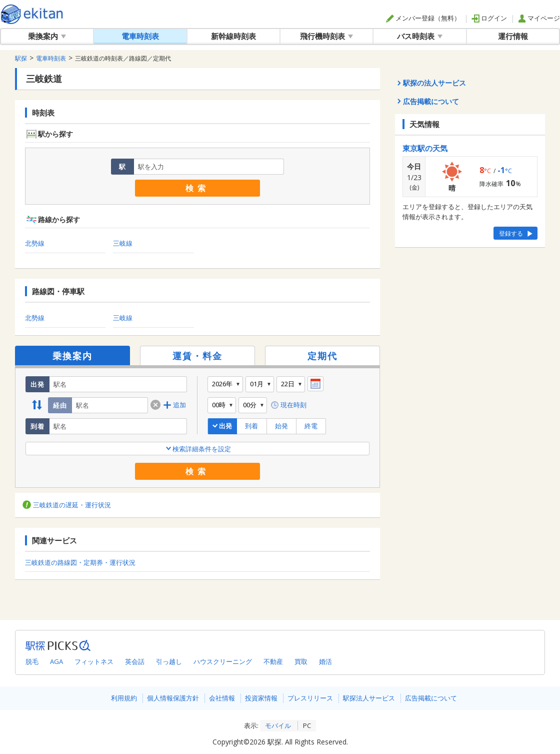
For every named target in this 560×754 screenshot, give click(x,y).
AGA (56, 661)
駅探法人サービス (369, 698)
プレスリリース (310, 698)
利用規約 (124, 698)
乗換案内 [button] (47, 36)
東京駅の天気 (425, 148)
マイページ (539, 18)
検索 (197, 188)
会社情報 (222, 698)
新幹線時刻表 (233, 36)
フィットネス (94, 661)
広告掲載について (431, 698)
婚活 (325, 661)
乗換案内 (72, 356)
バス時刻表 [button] (420, 36)
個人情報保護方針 (173, 698)
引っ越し (169, 661)
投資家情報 (261, 698)
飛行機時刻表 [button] (326, 36)
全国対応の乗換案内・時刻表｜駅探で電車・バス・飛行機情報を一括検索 (32, 14)
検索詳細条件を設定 (198, 449)
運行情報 (513, 36)
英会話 (135, 661)
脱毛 (32, 661)
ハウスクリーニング (223, 661)
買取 (301, 661)
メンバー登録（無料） (423, 18)
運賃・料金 (197, 356)
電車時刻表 (140, 36)
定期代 (322, 356)
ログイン (489, 18)
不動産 (273, 661)
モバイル (278, 725)
